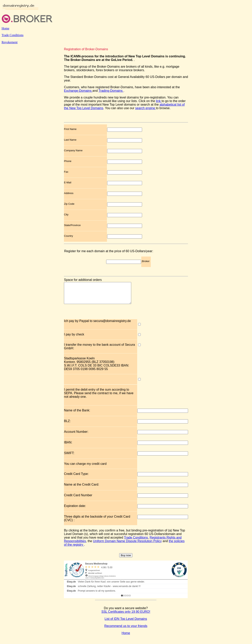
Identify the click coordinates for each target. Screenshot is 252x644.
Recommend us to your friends (126, 630)
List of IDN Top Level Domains (126, 623)
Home (5, 28)
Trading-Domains (111, 91)
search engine (146, 108)
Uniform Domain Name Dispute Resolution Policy (127, 545)
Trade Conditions (13, 35)
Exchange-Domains (78, 91)
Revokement (10, 42)
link (159, 101)
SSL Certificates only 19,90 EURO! (126, 616)
